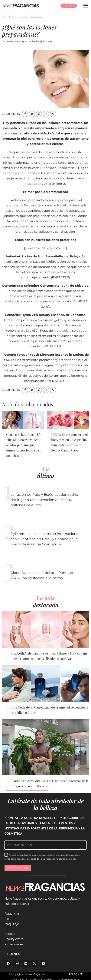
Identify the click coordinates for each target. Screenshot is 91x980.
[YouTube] (43, 964)
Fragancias (12, 914)
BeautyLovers (19, 17)
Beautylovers (14, 939)
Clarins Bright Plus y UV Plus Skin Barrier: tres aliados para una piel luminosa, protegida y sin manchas (24, 445)
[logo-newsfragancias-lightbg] (21, 6)
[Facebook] (8, 964)
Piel (7, 919)
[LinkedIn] (26, 964)
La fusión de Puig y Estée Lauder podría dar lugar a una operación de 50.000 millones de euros (44, 500)
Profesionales (14, 944)
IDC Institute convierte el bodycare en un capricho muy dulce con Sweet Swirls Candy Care (70, 442)
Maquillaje (12, 924)
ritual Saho (33, 184)
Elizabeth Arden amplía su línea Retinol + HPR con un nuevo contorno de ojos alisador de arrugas (49, 656)
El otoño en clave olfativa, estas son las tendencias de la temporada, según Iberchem (50, 783)
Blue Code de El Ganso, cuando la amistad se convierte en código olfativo (49, 710)
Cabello (10, 934)
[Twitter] (34, 964)
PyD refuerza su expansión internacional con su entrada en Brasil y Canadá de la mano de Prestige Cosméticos (45, 539)
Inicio (5, 17)
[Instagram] (17, 964)
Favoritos (36, 17)
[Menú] (86, 6)
